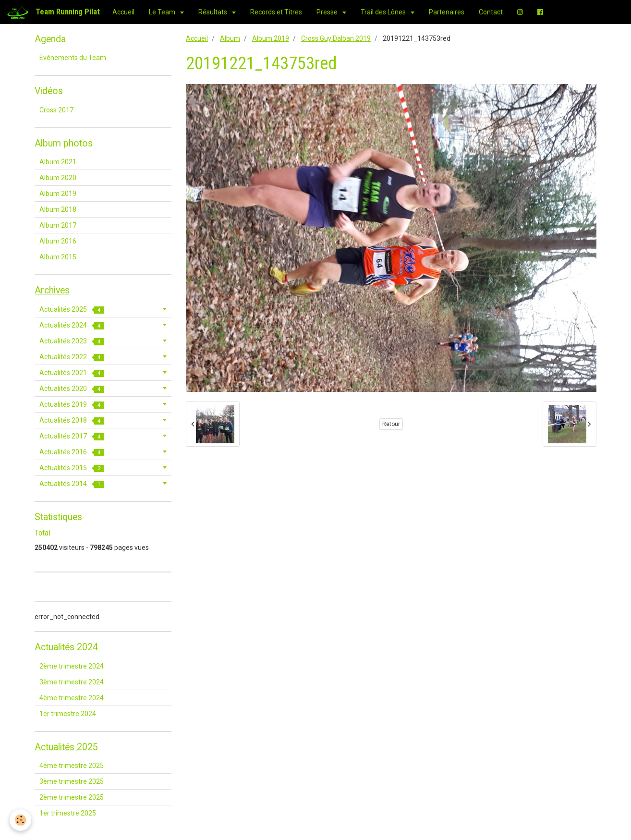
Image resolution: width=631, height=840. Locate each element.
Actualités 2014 (72, 484)
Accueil (123, 12)
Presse (328, 12)
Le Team (163, 12)
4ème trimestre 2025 (72, 766)
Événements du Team (73, 58)
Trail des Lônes (384, 12)
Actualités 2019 (72, 405)
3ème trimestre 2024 (72, 682)
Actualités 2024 (72, 325)
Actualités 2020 (72, 389)
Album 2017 (58, 225)
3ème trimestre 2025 (72, 781)
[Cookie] (20, 820)
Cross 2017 (56, 110)
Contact (491, 12)
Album (230, 38)
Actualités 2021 (72, 373)
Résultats (213, 12)
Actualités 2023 (72, 341)
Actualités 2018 (72, 420)
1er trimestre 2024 (68, 714)
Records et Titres (276, 12)
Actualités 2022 (72, 357)
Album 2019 (271, 38)
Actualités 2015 (72, 468)
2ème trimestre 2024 (72, 666)
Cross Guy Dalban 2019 (336, 38)
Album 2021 (58, 162)
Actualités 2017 (72, 436)
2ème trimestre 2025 (72, 797)
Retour (391, 424)
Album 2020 (58, 178)
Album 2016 (58, 241)
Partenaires (447, 12)
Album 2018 (58, 209)
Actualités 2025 (72, 310)
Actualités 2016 (72, 452)
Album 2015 (58, 257)
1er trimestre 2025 (68, 813)
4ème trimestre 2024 (72, 698)
